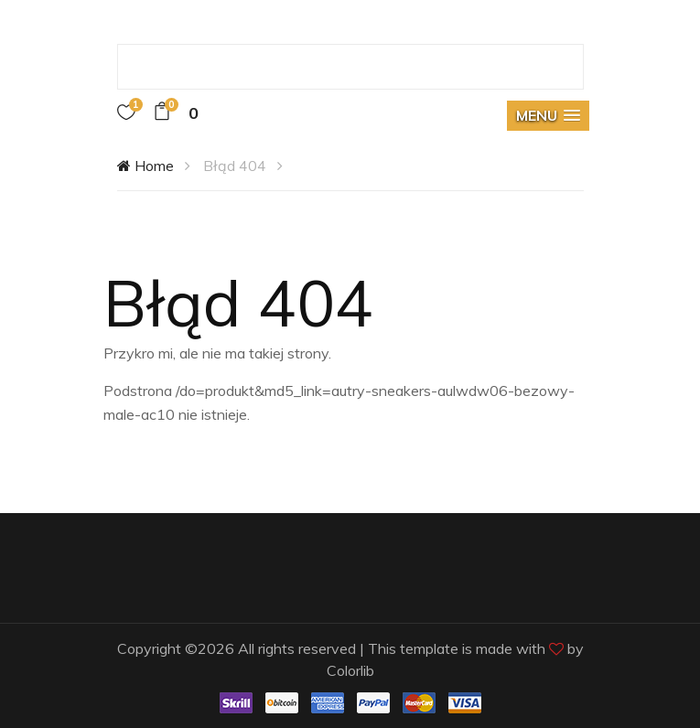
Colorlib (350, 670)
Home (145, 166)
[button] (548, 116)
